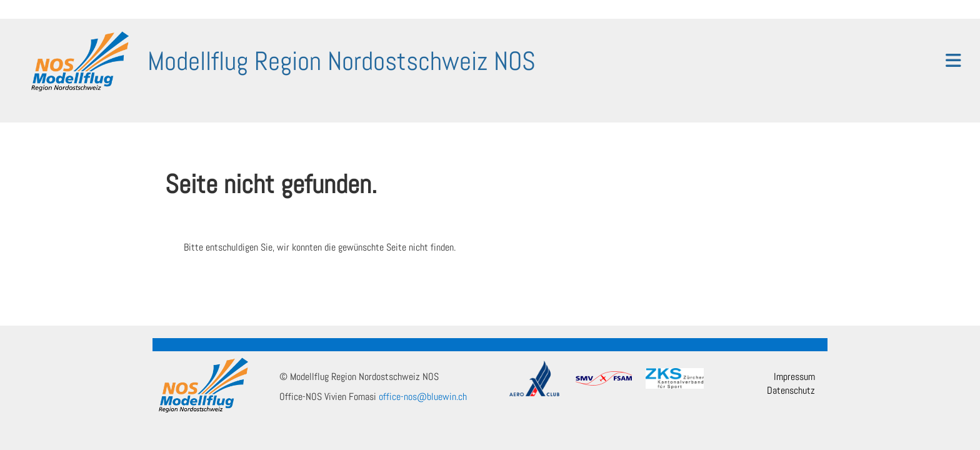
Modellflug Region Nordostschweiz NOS (342, 61)
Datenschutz (791, 390)
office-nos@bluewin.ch (423, 397)
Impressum (794, 377)
